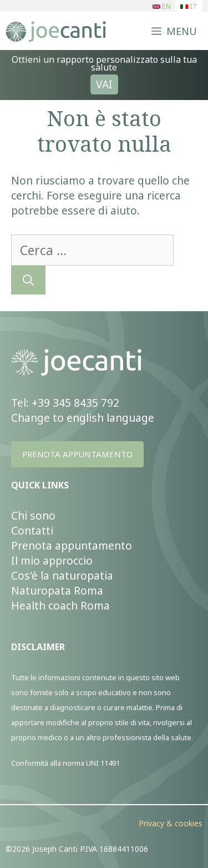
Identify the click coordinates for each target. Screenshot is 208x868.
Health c (32, 605)
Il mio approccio (52, 560)
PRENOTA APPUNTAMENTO (77, 454)
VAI (104, 84)
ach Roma (85, 605)
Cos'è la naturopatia (62, 575)
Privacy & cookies (171, 823)
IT (189, 6)
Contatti (32, 530)
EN (162, 6)
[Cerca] (28, 280)
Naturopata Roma (57, 590)
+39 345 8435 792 (75, 403)
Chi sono (33, 515)
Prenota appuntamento (72, 545)
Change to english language (83, 418)
